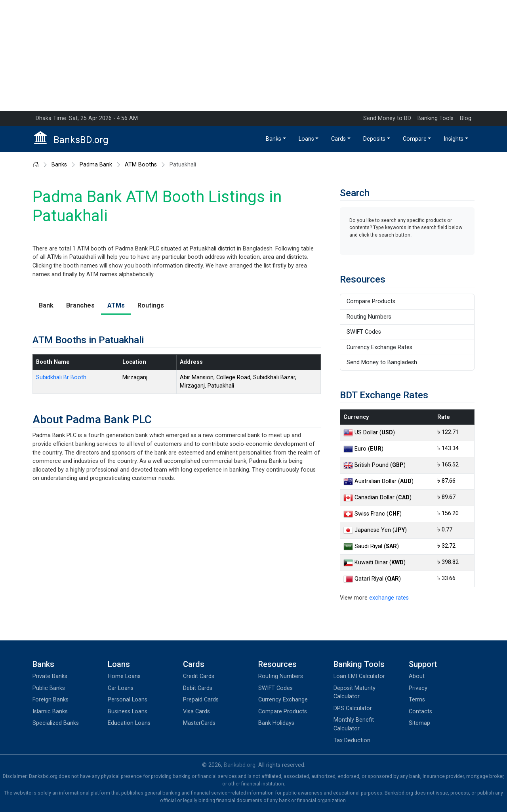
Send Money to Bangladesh (382, 362)
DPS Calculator (353, 708)
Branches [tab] (80, 305)
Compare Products (371, 301)
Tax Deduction (352, 740)
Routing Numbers (369, 317)
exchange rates (389, 598)
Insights (454, 139)
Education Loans (129, 723)
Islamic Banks (50, 712)
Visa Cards (196, 712)
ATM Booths (141, 165)
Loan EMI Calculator (359, 676)
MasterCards (199, 723)
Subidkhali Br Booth (61, 377)
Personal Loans (128, 700)
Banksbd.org (240, 765)
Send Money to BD (387, 118)
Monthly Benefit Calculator (354, 724)
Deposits (374, 139)
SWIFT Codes (364, 332)
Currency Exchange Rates (379, 347)
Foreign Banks (51, 700)
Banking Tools (436, 118)
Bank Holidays (276, 723)
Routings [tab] (151, 305)
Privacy (418, 688)
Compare (415, 139)
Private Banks (50, 676)
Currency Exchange (283, 700)
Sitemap (419, 723)
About (417, 676)
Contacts (420, 712)
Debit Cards (198, 688)
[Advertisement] (253, 55)
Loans (306, 139)
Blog (466, 118)
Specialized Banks (56, 723)
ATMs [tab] (116, 305)
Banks (274, 139)
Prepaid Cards (201, 700)
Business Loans (128, 712)
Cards (338, 139)
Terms (417, 700)
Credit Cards (199, 676)
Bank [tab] (46, 305)
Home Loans (124, 676)
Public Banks (49, 688)
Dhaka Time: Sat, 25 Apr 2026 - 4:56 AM (87, 118)
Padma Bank (96, 165)
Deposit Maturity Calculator (355, 693)
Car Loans (121, 688)
